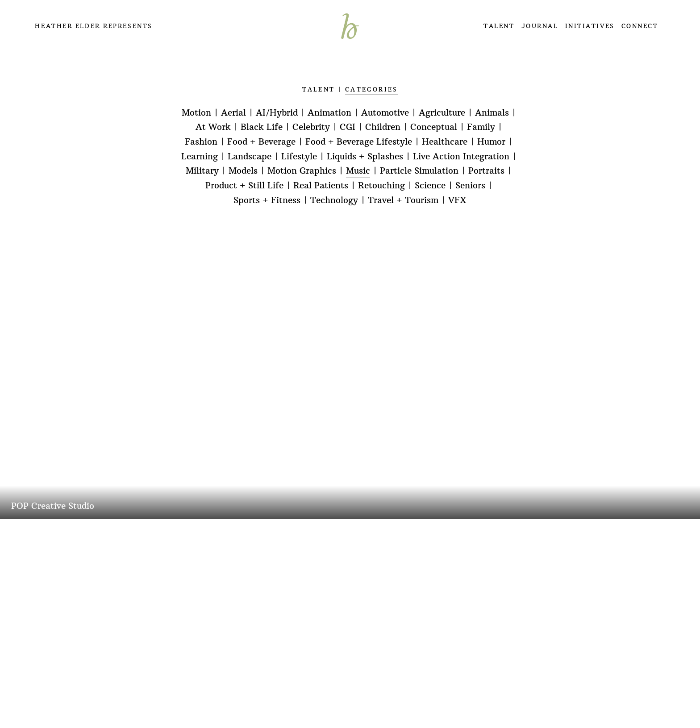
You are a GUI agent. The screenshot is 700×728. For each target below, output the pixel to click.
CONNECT (640, 26)
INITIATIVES (590, 26)
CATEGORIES (371, 89)
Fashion (201, 142)
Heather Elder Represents (94, 26)
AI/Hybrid (277, 113)
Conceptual (434, 127)
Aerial (233, 113)
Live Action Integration (461, 156)
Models (243, 171)
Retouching (381, 185)
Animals (492, 113)
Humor (491, 142)
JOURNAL (540, 26)
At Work (213, 127)
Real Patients (321, 185)
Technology (334, 200)
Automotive (385, 113)
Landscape (250, 156)
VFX (457, 200)
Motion (196, 113)
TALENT (499, 26)
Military (202, 171)
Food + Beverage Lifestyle (359, 142)
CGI (348, 127)
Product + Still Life (244, 185)
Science (430, 185)
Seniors (470, 185)
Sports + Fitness (267, 200)
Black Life (262, 127)
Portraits (486, 171)
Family (481, 127)
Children (383, 127)
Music (358, 171)
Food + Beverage (261, 142)
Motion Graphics (302, 171)
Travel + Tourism (403, 200)
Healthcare (445, 142)
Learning (200, 156)
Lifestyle (299, 156)
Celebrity (311, 127)
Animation (329, 113)
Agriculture (442, 113)
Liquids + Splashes (365, 156)
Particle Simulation (419, 171)
